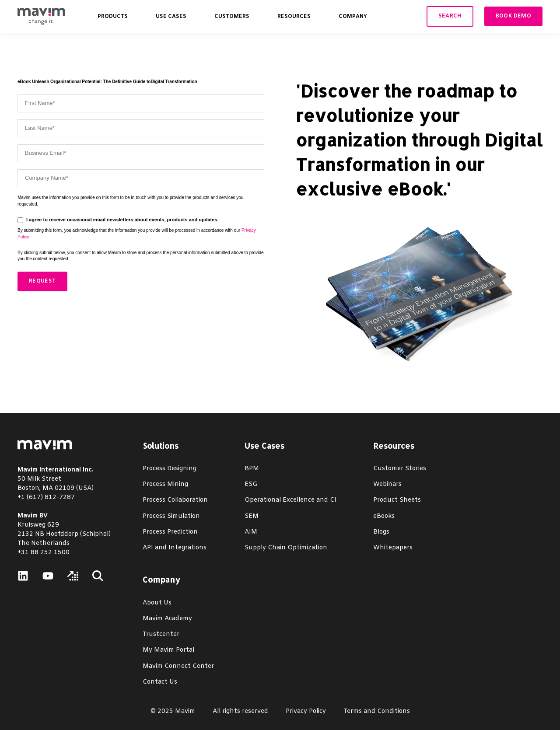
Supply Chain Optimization (286, 548)
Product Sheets (397, 500)
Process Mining (165, 484)
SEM (252, 516)
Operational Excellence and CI (290, 500)
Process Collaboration (175, 500)
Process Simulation (171, 516)
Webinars (387, 484)
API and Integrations (175, 548)
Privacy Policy (306, 711)
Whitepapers (393, 548)
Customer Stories (400, 469)
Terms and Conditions (377, 711)
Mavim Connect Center (178, 666)
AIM (251, 532)
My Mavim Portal (168, 650)
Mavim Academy (167, 619)
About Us (157, 603)
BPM (252, 469)
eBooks (384, 516)
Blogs (381, 532)
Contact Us (160, 682)
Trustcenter (161, 634)
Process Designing (170, 469)
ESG (251, 484)
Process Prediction (170, 532)
